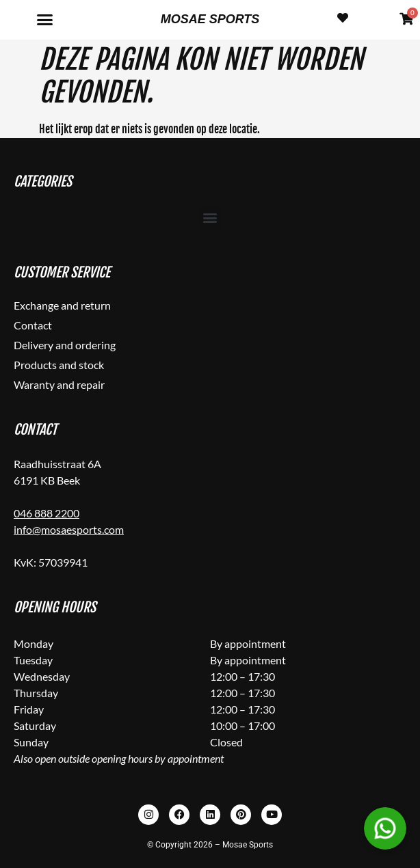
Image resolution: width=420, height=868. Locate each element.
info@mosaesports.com (69, 529)
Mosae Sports (210, 19)
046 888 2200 (47, 513)
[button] (45, 20)
